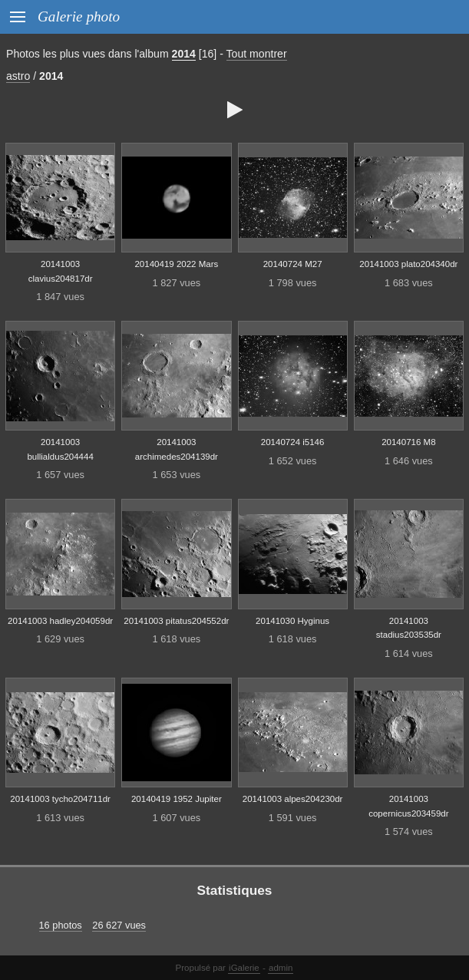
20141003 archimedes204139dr (177, 449)
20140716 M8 (408, 442)
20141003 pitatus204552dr (176, 621)
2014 (184, 54)
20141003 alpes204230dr (293, 799)
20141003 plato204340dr (408, 264)
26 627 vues (119, 925)
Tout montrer (257, 54)
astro (18, 76)
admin (281, 968)
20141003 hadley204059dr (60, 621)
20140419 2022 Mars (176, 264)
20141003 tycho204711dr (60, 799)
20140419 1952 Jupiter (177, 799)
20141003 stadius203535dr (409, 628)
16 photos (61, 925)
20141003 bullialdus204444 (60, 449)
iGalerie (244, 968)
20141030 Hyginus (292, 621)
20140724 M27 (293, 264)
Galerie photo (79, 16)
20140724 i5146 (293, 442)
